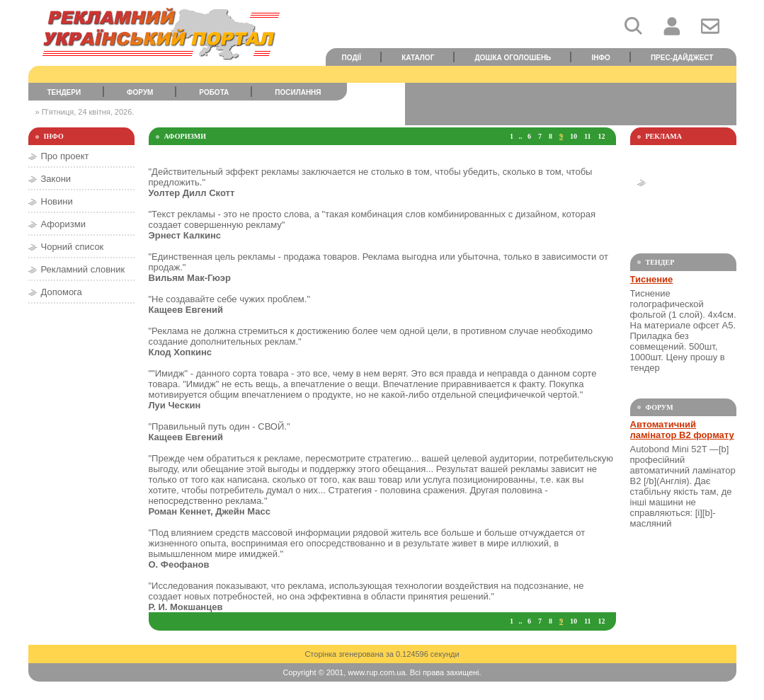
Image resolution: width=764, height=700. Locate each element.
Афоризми (63, 224)
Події (352, 58)
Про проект (65, 156)
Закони (56, 179)
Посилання (298, 92)
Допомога (62, 292)
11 (587, 136)
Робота (214, 92)
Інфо (600, 58)
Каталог (418, 58)
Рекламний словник (83, 269)
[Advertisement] (571, 104)
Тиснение (652, 279)
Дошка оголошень (513, 58)
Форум (140, 92)
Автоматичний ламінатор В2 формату (682, 430)
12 (602, 136)
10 (574, 136)
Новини (57, 201)
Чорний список (73, 247)
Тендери (64, 92)
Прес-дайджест (682, 58)
